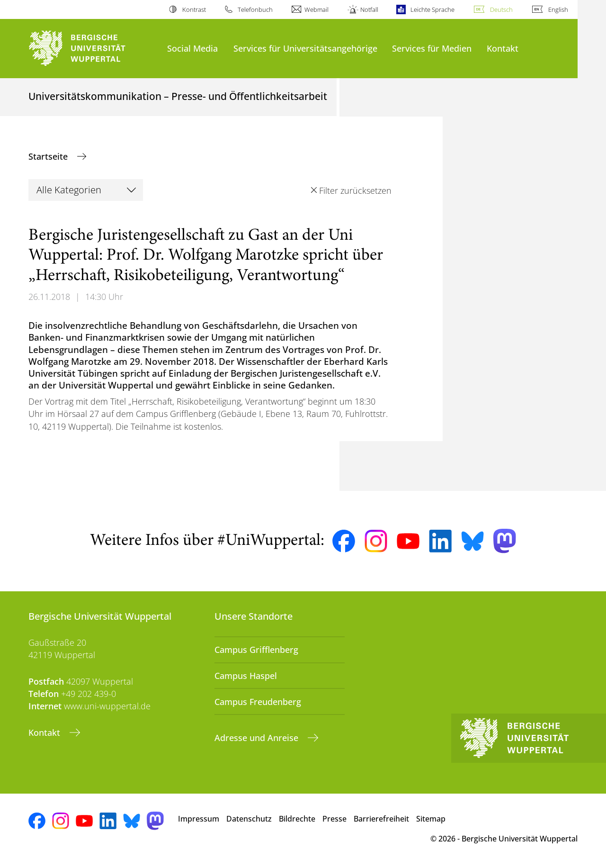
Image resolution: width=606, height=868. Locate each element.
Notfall (369, 9)
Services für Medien (432, 48)
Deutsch (501, 9)
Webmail (316, 9)
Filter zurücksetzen (355, 190)
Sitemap (431, 819)
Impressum (199, 819)
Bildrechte (297, 819)
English (558, 9)
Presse (334, 819)
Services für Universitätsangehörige (305, 48)
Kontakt (503, 48)
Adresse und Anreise (258, 738)
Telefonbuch (255, 9)
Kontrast (194, 9)
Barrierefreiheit (381, 819)
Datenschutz (249, 819)
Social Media (192, 48)
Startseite (49, 156)
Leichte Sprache (432, 9)
